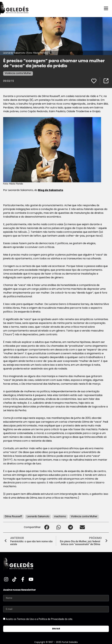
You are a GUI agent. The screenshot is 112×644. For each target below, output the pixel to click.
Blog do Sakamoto (51, 190)
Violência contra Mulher (18, 73)
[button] (47, 527)
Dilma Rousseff (13, 516)
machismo (60, 516)
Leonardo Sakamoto (38, 516)
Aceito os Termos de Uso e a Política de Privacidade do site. (39, 619)
